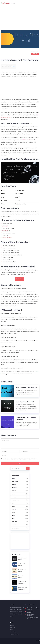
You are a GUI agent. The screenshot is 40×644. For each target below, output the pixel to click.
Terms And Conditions (15, 634)
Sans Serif (35, 54)
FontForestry (5, 3)
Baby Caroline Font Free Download (33, 618)
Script (14, 516)
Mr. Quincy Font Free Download (22, 559)
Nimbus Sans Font (7, 238)
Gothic (14, 497)
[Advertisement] (20, 15)
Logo (13, 503)
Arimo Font (5, 226)
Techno (14, 525)
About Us (12, 625)
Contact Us (13, 628)
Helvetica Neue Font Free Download (22, 588)
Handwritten (15, 500)
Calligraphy (15, 482)
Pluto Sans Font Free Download (26, 388)
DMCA (12, 630)
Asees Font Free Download (25, 402)
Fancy (14, 494)
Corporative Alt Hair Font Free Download (26, 419)
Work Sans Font (6, 231)
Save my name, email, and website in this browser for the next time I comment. (20, 459)
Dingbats (14, 488)
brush (14, 478)
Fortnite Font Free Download (22, 565)
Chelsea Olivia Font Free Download (22, 582)
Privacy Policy (13, 632)
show (14, 66)
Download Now (19, 279)
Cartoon (14, 485)
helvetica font (26, 140)
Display (14, 491)
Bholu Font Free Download (31, 615)
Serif (13, 519)
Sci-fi (13, 512)
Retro (14, 506)
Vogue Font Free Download (21, 577)
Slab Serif (14, 522)
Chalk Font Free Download (31, 612)
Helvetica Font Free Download (22, 571)
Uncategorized (16, 528)
